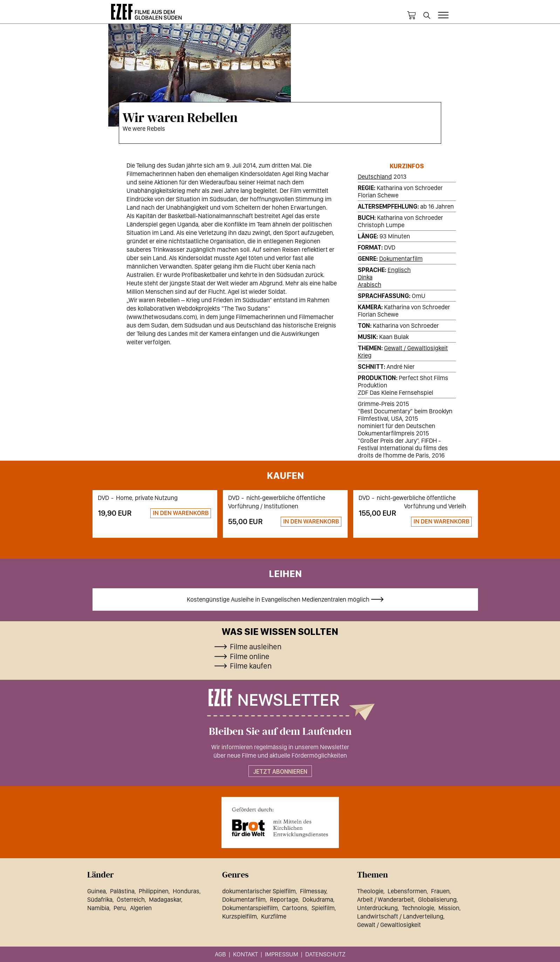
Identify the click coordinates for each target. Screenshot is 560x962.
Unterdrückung (377, 908)
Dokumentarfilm (401, 259)
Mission (449, 908)
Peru (120, 908)
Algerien (141, 908)
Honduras (186, 891)
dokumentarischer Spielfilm (259, 891)
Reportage (284, 899)
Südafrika (100, 899)
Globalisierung (437, 899)
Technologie (418, 908)
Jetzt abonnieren (280, 771)
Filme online (250, 656)
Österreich (131, 899)
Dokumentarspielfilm (250, 908)
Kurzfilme (274, 916)
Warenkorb (411, 15)
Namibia (98, 908)
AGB (220, 954)
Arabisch (370, 284)
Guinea (97, 891)
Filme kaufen (251, 666)
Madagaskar (165, 899)
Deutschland (375, 177)
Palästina (122, 891)
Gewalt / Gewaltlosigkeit (416, 348)
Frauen (440, 891)
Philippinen (154, 891)
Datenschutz (325, 954)
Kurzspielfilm (240, 916)
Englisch (399, 270)
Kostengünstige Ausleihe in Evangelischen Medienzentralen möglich (278, 599)
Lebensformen (407, 891)
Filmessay (313, 891)
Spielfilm (323, 908)
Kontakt (245, 954)
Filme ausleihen (256, 646)
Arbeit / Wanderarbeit (385, 899)
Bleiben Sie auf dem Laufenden (280, 732)
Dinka (365, 277)
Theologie (370, 891)
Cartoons (295, 908)
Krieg (365, 355)
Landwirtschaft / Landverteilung (400, 916)
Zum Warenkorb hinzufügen (178, 513)
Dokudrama (318, 899)
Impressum (282, 954)
